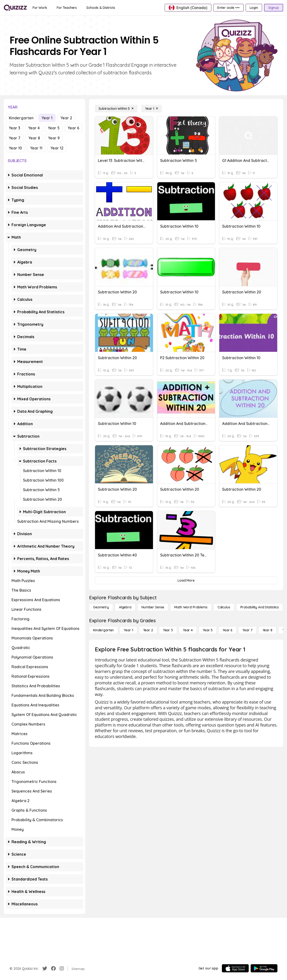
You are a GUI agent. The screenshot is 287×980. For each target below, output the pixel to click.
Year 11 (36, 148)
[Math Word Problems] (191, 607)
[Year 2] (148, 630)
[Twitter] (45, 969)
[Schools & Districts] (101, 8)
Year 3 (14, 128)
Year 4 (34, 128)
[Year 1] (152, 109)
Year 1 (47, 118)
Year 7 (15, 138)
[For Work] (40, 8)
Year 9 (54, 138)
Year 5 (54, 128)
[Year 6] (228, 630)
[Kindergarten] (103, 630)
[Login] (254, 8)
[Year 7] (247, 630)
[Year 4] (188, 630)
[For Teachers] (67, 8)
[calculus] (224, 607)
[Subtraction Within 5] (116, 109)
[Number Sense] (153, 607)
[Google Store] (264, 968)
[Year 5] (208, 630)
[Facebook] (53, 969)
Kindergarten (21, 118)
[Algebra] (125, 607)
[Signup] (274, 8)
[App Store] (235, 968)
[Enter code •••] (228, 8)
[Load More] (186, 580)
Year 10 (15, 148)
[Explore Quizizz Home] (15, 8)
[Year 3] (168, 630)
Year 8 (34, 138)
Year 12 (57, 148)
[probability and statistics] (260, 607)
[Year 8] (267, 630)
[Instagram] (62, 969)
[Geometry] (101, 607)
